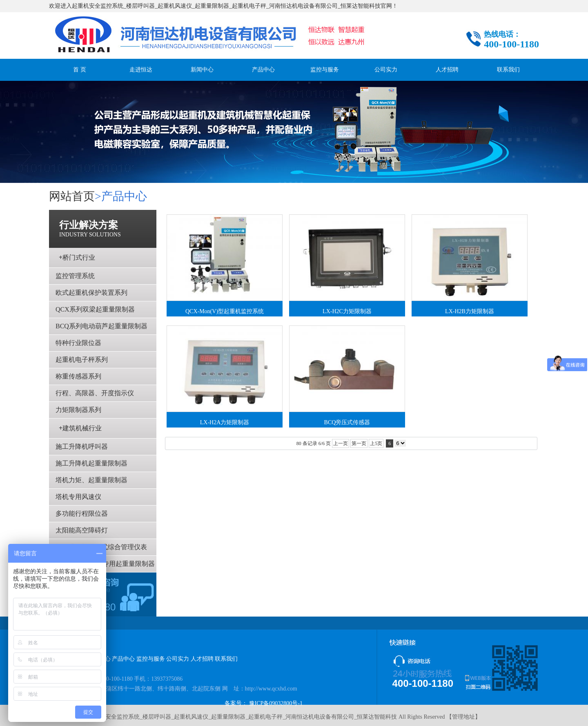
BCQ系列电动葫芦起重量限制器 (101, 326)
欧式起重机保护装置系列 (91, 293)
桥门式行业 (77, 257)
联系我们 (508, 70)
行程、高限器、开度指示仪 (95, 393)
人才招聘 (447, 70)
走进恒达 (141, 70)
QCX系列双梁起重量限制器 (95, 309)
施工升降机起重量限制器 (91, 463)
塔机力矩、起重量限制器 (91, 480)
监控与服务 (325, 70)
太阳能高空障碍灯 (82, 530)
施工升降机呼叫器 (82, 447)
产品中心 (263, 70)
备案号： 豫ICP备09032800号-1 (264, 703)
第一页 (359, 443)
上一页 (341, 443)
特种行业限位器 (78, 343)
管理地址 (463, 717)
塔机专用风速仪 (78, 497)
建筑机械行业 (80, 428)
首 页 (80, 70)
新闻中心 (202, 70)
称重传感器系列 (78, 376)
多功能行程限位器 (82, 513)
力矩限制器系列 (78, 410)
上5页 (376, 443)
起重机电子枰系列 (82, 360)
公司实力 (386, 70)
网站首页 (72, 196)
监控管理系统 (75, 276)
